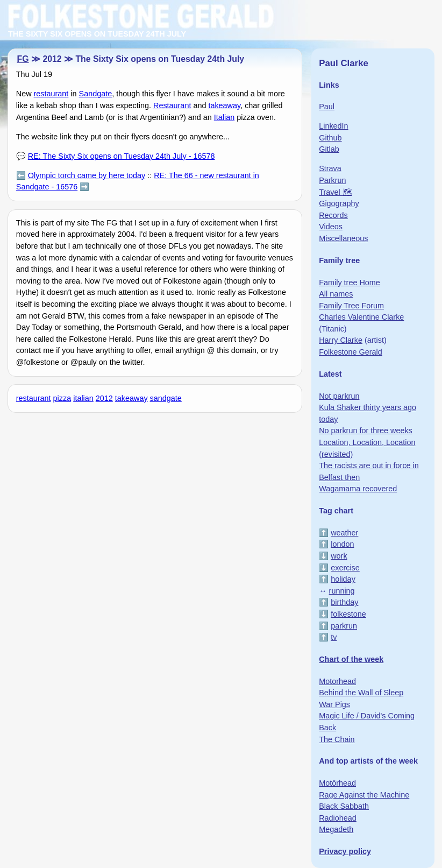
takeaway (224, 105)
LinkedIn (333, 126)
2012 (104, 398)
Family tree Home (350, 283)
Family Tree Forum (351, 306)
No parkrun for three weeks (366, 431)
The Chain (337, 739)
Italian (224, 117)
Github (330, 138)
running (342, 591)
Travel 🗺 (335, 192)
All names (336, 294)
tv (334, 637)
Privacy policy (345, 851)
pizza (62, 398)
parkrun (344, 626)
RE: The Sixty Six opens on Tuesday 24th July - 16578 (122, 156)
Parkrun (332, 180)
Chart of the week (351, 659)
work (339, 556)
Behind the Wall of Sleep (361, 693)
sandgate (166, 398)
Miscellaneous (343, 238)
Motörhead (337, 783)
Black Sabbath (344, 806)
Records (333, 215)
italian (83, 398)
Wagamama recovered (358, 489)
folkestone (348, 614)
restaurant (51, 94)
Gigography (339, 203)
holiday (343, 579)
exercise (345, 568)
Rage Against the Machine (364, 795)
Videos (331, 227)
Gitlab (329, 149)
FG (23, 59)
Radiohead (338, 818)
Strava (330, 168)
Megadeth (336, 829)
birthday (344, 602)
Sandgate (96, 94)
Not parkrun (339, 396)
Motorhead (337, 681)
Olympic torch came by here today (87, 175)
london (342, 544)
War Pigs (334, 704)
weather (344, 533)
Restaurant (172, 105)
